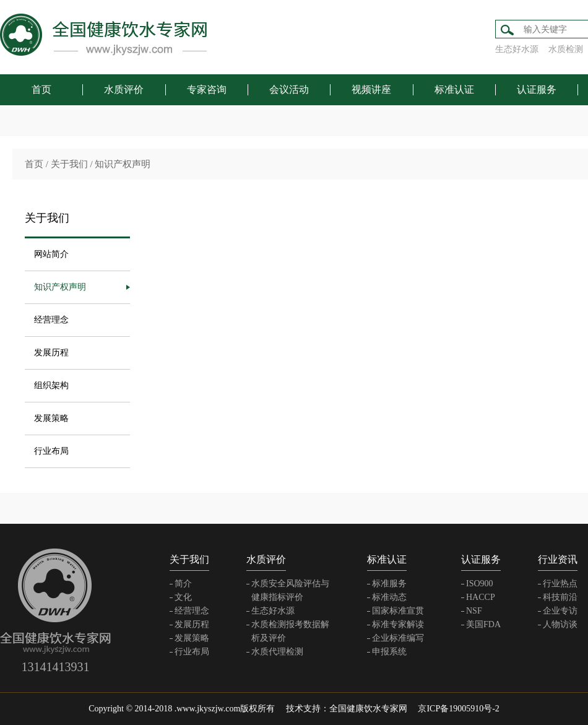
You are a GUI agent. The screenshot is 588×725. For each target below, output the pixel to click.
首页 (41, 89)
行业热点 (560, 584)
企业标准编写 (398, 638)
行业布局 (51, 451)
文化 (183, 597)
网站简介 (51, 254)
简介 (183, 584)
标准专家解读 (398, 624)
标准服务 (389, 584)
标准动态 (389, 597)
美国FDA (483, 624)
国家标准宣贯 (398, 611)
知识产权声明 (123, 164)
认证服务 (537, 89)
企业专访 (560, 611)
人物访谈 (560, 624)
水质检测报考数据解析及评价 (290, 631)
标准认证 (454, 89)
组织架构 (51, 385)
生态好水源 (517, 49)
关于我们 (69, 164)
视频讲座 (371, 89)
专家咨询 (207, 89)
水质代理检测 (277, 652)
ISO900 (480, 584)
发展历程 (51, 353)
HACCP (481, 597)
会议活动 (289, 89)
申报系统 (389, 652)
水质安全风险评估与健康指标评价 (290, 590)
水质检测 (566, 49)
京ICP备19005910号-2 (458, 709)
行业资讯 (558, 559)
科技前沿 (560, 597)
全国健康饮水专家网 (368, 709)
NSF (474, 611)
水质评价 (124, 89)
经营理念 (51, 320)
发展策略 (51, 418)
